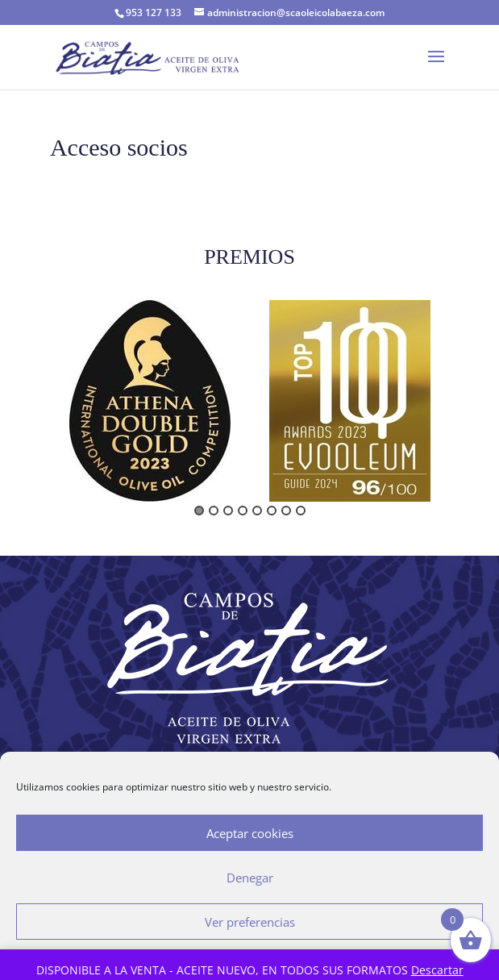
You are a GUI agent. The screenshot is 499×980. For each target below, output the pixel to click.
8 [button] (301, 511)
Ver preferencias (250, 922)
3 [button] (228, 511)
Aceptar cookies (250, 833)
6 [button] (272, 511)
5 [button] (257, 511)
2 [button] (214, 511)
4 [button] (243, 511)
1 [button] (199, 511)
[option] (150, 401)
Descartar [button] (437, 970)
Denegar (250, 878)
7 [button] (286, 511)
